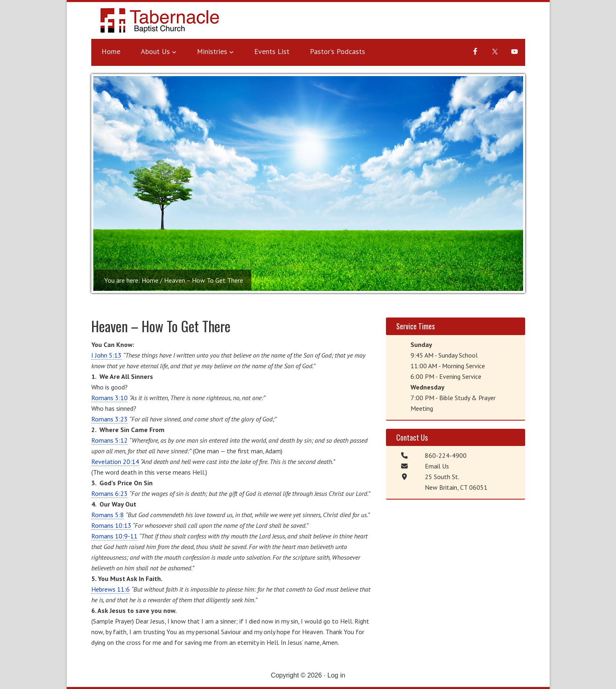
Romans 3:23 (109, 419)
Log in (336, 675)
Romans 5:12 (109, 440)
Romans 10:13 (111, 525)
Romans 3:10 (109, 398)
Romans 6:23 (109, 493)
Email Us (437, 466)
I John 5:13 (106, 355)
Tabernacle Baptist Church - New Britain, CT (161, 23)
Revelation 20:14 (115, 462)
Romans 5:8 (108, 515)
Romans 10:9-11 (114, 536)
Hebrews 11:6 (111, 589)
